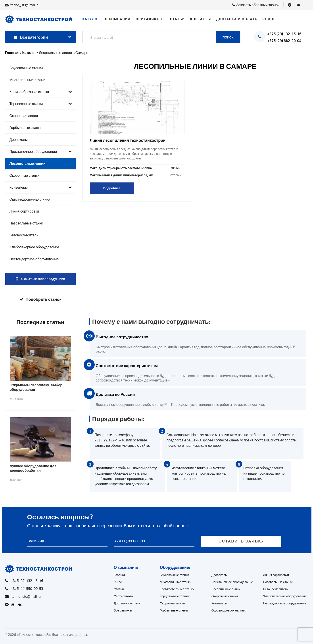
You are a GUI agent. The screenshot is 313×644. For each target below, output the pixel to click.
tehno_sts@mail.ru (25, 5)
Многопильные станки (27, 80)
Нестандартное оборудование (34, 259)
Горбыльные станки (26, 128)
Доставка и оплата (237, 19)
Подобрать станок (40, 299)
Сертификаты (150, 19)
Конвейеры (41, 187)
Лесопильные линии (28, 163)
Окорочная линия (24, 116)
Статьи (178, 19)
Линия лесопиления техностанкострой (128, 140)
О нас (118, 582)
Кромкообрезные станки (41, 92)
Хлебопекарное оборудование (34, 247)
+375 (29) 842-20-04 (284, 41)
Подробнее (112, 188)
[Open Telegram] (290, 5)
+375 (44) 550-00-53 (27, 588)
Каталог (91, 19)
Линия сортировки (24, 211)
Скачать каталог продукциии (40, 279)
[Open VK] (299, 5)
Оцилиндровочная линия (30, 199)
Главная (120, 575)
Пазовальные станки (26, 223)
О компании (118, 19)
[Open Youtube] (14, 604)
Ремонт (270, 19)
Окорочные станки (25, 175)
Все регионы (123, 610)
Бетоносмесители (24, 235)
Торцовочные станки (41, 104)
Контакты (201, 19)
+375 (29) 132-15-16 (284, 34)
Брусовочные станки (26, 68)
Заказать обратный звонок (256, 5)
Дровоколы (19, 140)
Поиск (228, 37)
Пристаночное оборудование (41, 151)
